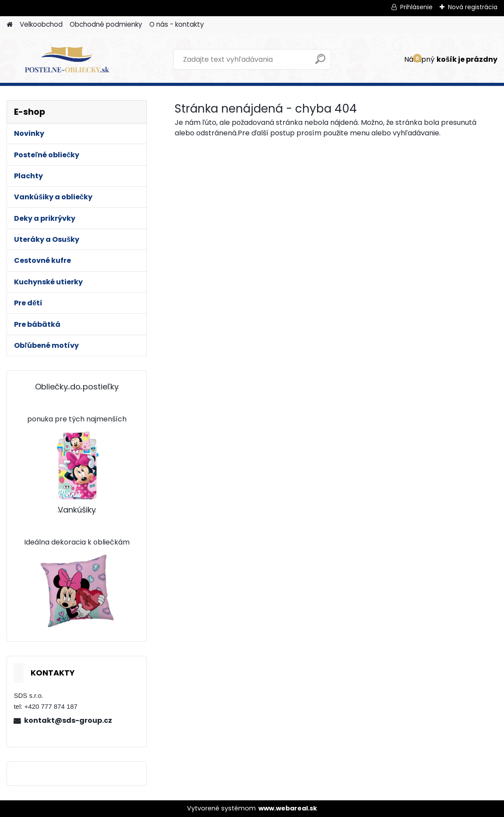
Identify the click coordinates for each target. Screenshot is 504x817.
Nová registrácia (473, 7)
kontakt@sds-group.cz (68, 720)
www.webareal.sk (288, 808)
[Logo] (67, 60)
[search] (320, 62)
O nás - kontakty (177, 24)
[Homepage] (10, 25)
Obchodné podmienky (106, 24)
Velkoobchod (41, 24)
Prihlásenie (416, 7)
